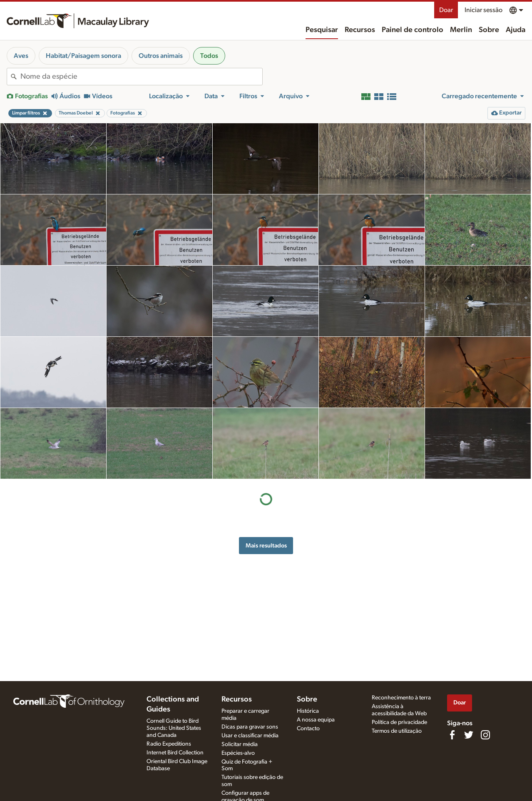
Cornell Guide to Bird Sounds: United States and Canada (174, 728)
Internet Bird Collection (175, 753)
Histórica (308, 711)
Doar (446, 10)
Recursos (360, 30)
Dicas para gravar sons (250, 727)
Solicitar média (240, 744)
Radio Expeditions (169, 744)
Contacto (308, 729)
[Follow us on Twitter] (469, 735)
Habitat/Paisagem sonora (83, 56)
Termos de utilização (397, 731)
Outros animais (161, 56)
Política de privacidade (399, 722)
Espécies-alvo (238, 753)
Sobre (489, 30)
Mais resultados (266, 546)
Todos (209, 56)
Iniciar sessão (484, 10)
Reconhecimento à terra (401, 698)
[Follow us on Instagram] (485, 735)
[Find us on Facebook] (452, 735)
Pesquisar (322, 30)
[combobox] (141, 77)
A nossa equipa (316, 720)
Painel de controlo (413, 30)
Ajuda (516, 30)
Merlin (461, 30)
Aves (21, 56)
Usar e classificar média (250, 736)
